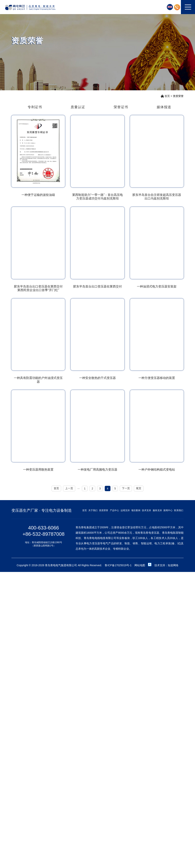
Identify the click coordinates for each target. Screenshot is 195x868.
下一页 (126, 488)
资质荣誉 (178, 96)
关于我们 (93, 510)
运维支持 (125, 510)
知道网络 (173, 565)
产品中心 (114, 510)
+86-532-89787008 (43, 534)
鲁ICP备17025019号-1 (118, 565)
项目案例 (136, 510)
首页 (167, 96)
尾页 (139, 488)
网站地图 (140, 565)
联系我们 (179, 510)
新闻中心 (168, 510)
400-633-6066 (43, 528)
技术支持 (146, 510)
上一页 (69, 488)
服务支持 (157, 510)
